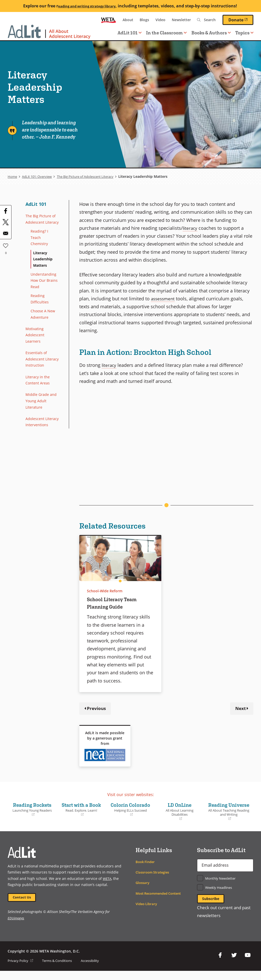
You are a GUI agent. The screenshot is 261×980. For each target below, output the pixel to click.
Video (160, 20)
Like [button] (6, 245)
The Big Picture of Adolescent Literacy (93, 176)
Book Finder (146, 870)
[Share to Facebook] (6, 211)
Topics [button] (244, 33)
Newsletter (181, 20)
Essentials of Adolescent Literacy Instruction (37, 381)
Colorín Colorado (131, 814)
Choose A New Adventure (44, 330)
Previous (97, 709)
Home (13, 176)
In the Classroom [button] (166, 33)
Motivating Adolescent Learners (36, 352)
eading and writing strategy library (87, 6)
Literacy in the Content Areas (39, 407)
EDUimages (16, 927)
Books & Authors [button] (211, 33)
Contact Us (23, 906)
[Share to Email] (6, 233)
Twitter (234, 964)
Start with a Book (81, 814)
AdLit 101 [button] (129, 33)
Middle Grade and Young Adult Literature (41, 429)
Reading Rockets (32, 810)
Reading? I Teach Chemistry (40, 247)
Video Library (147, 912)
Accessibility (97, 970)
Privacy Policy (22, 970)
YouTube (248, 964)
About (128, 20)
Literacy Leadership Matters (44, 270)
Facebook (220, 964)
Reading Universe (229, 816)
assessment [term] (164, 298)
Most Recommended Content (161, 901)
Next (240, 709)
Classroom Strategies (154, 880)
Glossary (143, 891)
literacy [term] (191, 228)
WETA (109, 20)
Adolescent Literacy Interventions (38, 455)
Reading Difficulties (41, 313)
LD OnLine (180, 812)
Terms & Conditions (61, 970)
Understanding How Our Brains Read (45, 293)
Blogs (144, 20)
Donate (241, 20)
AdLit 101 (36, 204)
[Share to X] (6, 222)
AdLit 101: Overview (39, 176)
